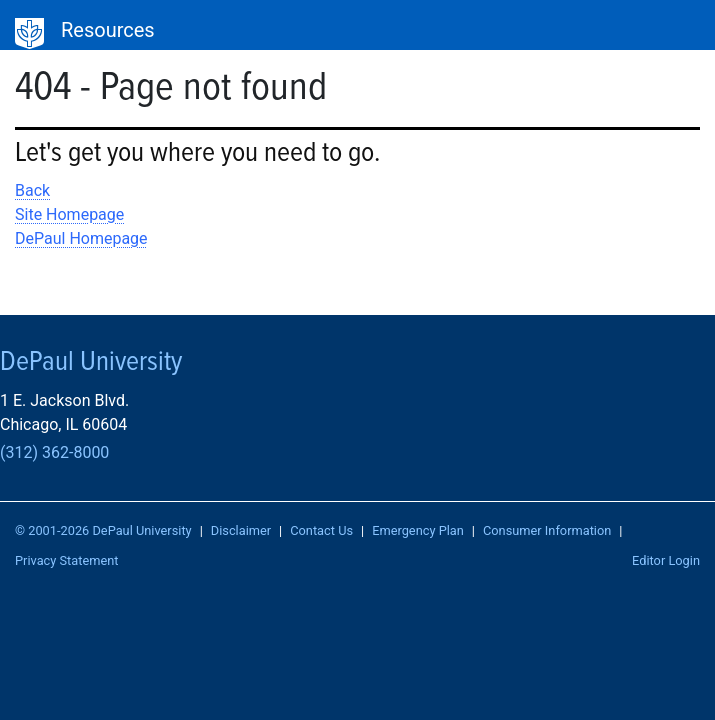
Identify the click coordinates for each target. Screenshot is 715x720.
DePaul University (30, 34)
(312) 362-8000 (54, 452)
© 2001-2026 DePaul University (103, 530)
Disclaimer (241, 530)
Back (32, 190)
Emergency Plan (418, 530)
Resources (108, 30)
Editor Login (666, 560)
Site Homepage (69, 214)
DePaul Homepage (81, 238)
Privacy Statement (67, 560)
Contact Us (321, 530)
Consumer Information (547, 530)
